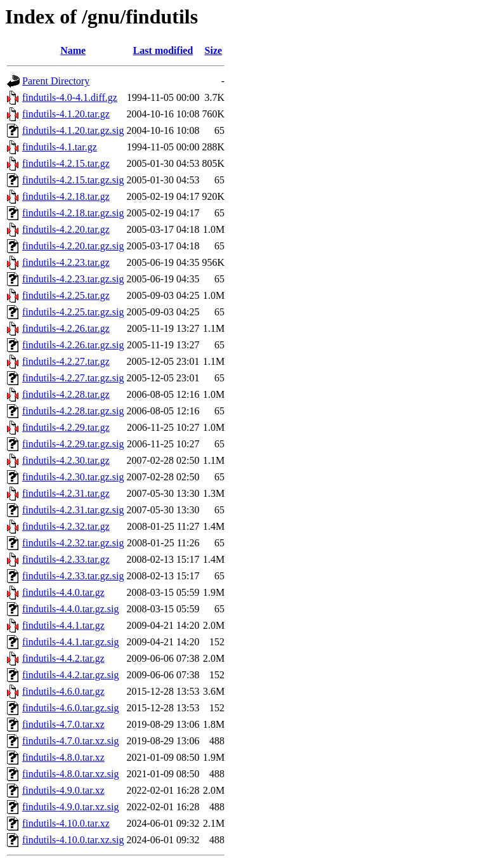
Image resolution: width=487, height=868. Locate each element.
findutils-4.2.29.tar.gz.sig (73, 444)
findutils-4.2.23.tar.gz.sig (73, 279)
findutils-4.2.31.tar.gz (66, 493)
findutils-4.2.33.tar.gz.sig (73, 576)
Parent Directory (56, 81)
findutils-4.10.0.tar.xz (66, 823)
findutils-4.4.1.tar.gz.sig (70, 642)
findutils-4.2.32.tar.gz (66, 526)
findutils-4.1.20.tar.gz (66, 114)
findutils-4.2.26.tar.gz (66, 328)
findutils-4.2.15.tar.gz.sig (73, 180)
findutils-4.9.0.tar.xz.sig (70, 807)
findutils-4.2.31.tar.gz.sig (73, 510)
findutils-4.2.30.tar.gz (66, 460)
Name (73, 50)
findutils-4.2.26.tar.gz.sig (73, 345)
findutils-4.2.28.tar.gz (66, 394)
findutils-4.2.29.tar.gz (66, 427)
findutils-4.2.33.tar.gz (66, 559)
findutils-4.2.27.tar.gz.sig (73, 378)
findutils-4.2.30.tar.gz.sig (73, 477)
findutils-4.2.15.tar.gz (66, 163)
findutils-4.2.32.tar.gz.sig (73, 543)
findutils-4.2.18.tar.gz (66, 196)
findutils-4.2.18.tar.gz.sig (73, 213)
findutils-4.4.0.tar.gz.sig (70, 609)
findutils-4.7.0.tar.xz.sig (70, 741)
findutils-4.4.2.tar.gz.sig (70, 675)
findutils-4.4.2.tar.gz (63, 658)
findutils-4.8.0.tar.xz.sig (70, 774)
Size (214, 50)
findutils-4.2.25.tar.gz (66, 295)
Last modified (163, 50)
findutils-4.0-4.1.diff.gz (70, 97)
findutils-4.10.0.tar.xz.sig (73, 840)
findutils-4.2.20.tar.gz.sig (73, 246)
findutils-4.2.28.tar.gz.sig (73, 411)
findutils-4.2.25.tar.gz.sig (73, 312)
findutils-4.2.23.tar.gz (66, 262)
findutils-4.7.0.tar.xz (63, 724)
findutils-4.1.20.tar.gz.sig (73, 130)
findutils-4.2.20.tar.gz (66, 229)
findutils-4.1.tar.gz (60, 147)
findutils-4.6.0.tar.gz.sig (70, 708)
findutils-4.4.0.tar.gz (63, 592)
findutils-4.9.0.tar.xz (63, 790)
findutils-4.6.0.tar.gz (63, 691)
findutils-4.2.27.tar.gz (66, 361)
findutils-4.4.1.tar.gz (63, 625)
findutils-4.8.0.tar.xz (63, 757)
